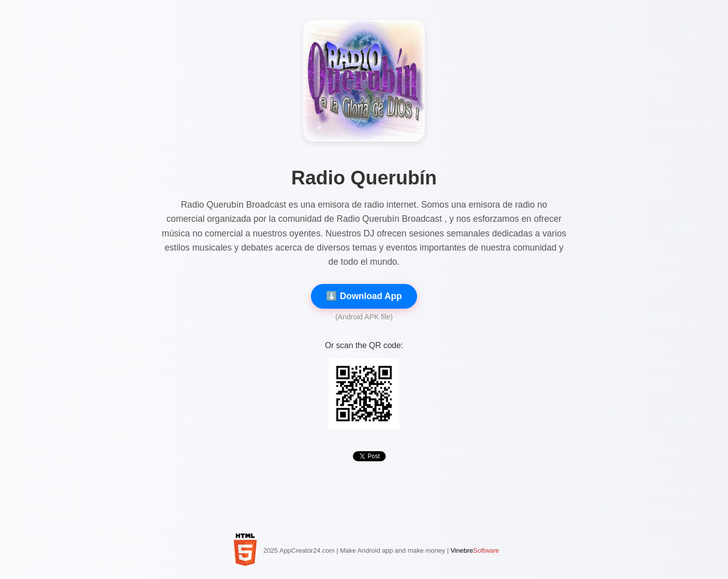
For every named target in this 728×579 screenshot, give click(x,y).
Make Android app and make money (392, 550)
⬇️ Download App (364, 296)
